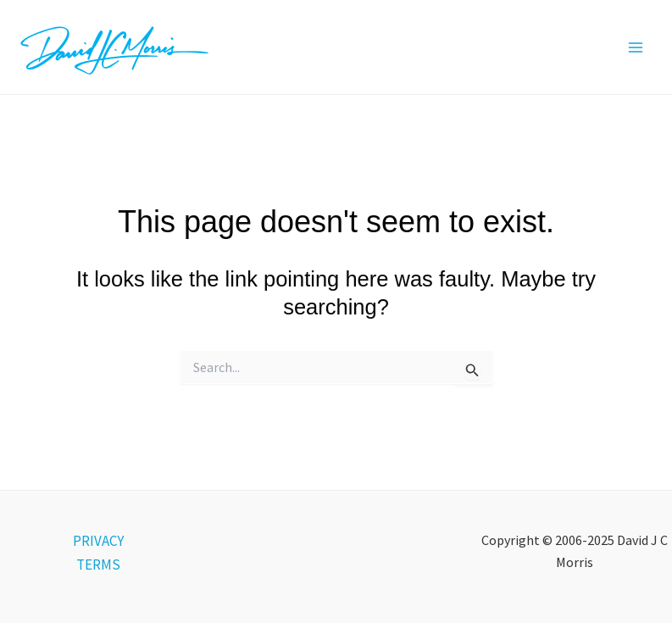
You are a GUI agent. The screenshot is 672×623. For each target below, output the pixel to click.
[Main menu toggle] (636, 47)
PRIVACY (98, 541)
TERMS (98, 565)
